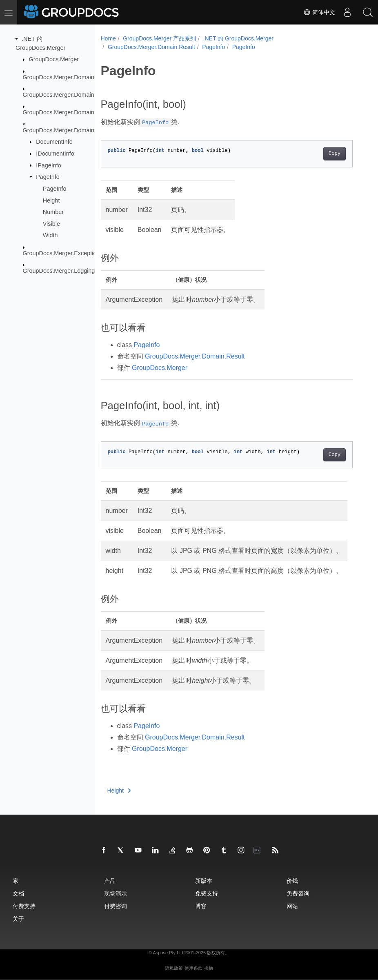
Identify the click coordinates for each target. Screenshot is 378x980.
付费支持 (24, 906)
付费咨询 (116, 906)
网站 (292, 906)
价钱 (292, 881)
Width (50, 235)
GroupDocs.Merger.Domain (59, 77)
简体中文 (319, 12)
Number (53, 212)
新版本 (204, 881)
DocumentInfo (54, 142)
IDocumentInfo (55, 154)
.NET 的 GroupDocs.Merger (238, 38)
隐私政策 (174, 968)
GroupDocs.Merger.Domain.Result (68, 130)
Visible (51, 224)
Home (108, 38)
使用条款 (193, 968)
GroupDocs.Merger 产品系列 (159, 38)
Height (51, 200)
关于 (18, 919)
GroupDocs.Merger (54, 59)
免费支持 (207, 893)
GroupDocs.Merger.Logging (59, 271)
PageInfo (48, 177)
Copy (335, 154)
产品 (110, 881)
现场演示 (116, 893)
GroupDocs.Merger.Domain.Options (70, 112)
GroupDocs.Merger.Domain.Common (71, 95)
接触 (209, 968)
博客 (201, 906)
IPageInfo (49, 165)
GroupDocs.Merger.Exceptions (63, 253)
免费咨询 (298, 893)
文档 (18, 893)
